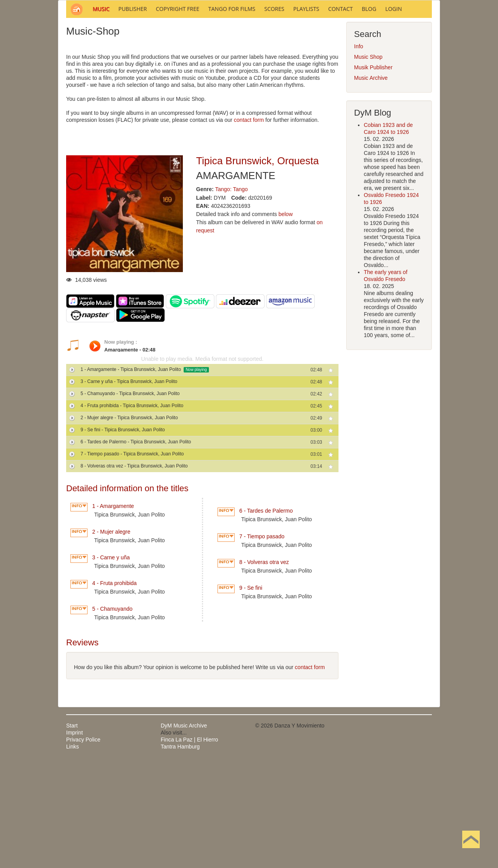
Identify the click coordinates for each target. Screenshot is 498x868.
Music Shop (368, 162)
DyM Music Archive (184, 831)
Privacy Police (83, 845)
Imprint (75, 838)
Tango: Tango (231, 294)
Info (359, 151)
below (286, 319)
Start (72, 831)
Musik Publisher (373, 172)
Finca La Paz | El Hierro (189, 845)
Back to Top (471, 852)
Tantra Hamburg (180, 852)
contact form (249, 225)
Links (73, 852)
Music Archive (371, 183)
